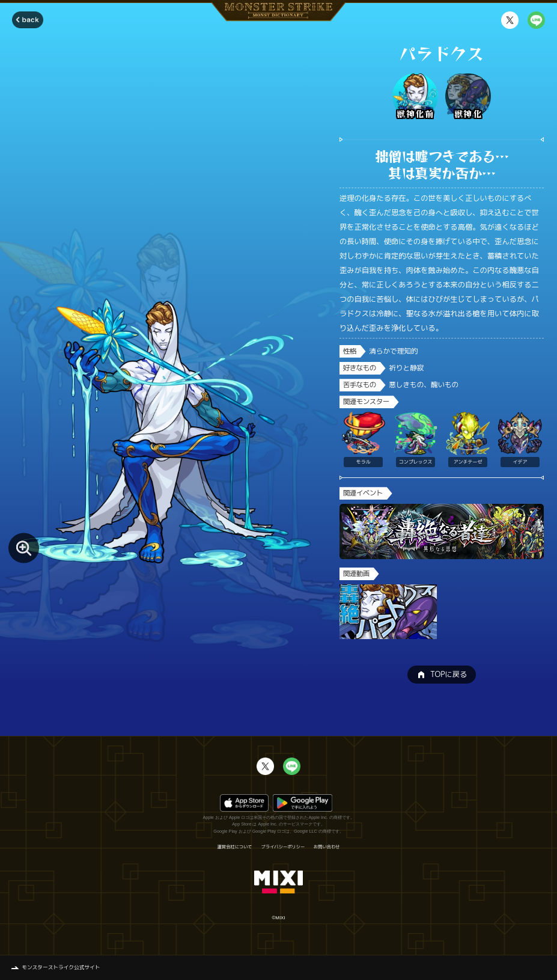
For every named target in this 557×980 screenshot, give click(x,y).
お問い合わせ (327, 847)
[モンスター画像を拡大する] (24, 548)
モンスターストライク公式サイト (61, 967)
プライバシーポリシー (283, 847)
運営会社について (234, 847)
